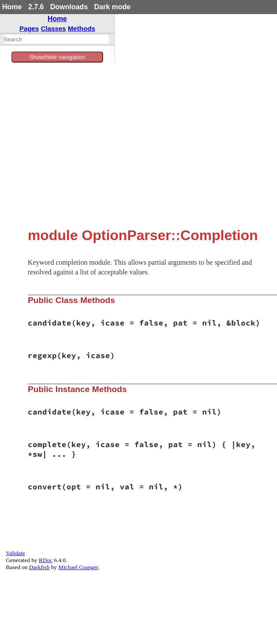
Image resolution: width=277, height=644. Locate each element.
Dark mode (113, 7)
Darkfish (39, 567)
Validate (15, 553)
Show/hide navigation (57, 57)
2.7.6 (36, 7)
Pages (29, 28)
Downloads (69, 7)
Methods (81, 28)
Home (12, 7)
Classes (54, 28)
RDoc (46, 560)
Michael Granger (78, 567)
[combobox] (56, 39)
